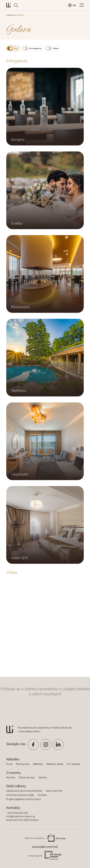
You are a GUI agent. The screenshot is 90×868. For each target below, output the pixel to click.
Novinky (11, 778)
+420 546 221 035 (17, 813)
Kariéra (43, 778)
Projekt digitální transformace (24, 799)
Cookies (42, 795)
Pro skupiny (74, 764)
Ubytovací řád (54, 791)
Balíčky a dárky (55, 764)
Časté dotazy (27, 778)
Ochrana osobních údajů (20, 795)
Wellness (38, 764)
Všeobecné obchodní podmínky (24, 791)
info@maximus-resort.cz (21, 816)
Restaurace (23, 764)
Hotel (9, 764)
